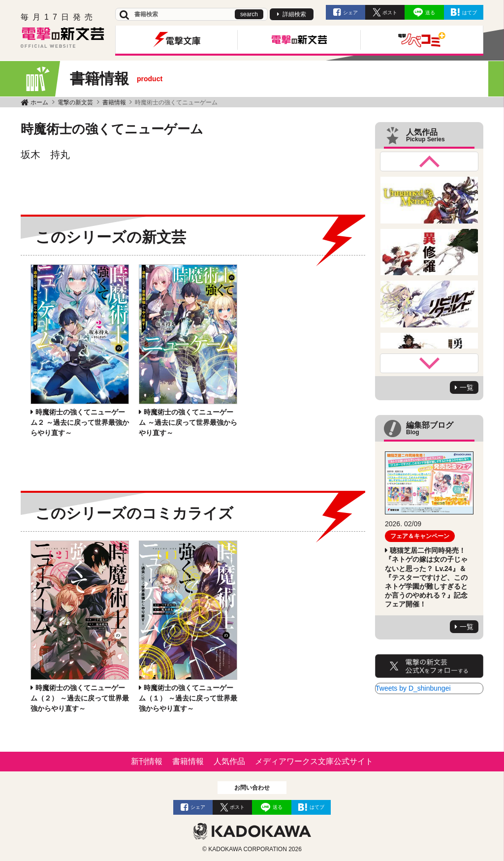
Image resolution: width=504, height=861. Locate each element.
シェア (350, 13)
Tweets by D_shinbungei (413, 688)
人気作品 (229, 761)
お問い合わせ (252, 788)
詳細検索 (294, 14)
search (249, 14)
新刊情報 (147, 761)
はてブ (470, 13)
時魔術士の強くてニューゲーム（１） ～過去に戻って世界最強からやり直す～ (188, 698)
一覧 (467, 387)
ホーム (39, 102)
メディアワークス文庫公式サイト (314, 761)
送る (430, 13)
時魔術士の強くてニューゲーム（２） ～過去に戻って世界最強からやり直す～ (80, 698)
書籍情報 (114, 102)
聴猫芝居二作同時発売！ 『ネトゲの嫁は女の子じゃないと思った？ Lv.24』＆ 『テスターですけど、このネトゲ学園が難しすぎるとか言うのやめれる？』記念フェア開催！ (426, 577)
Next (429, 363)
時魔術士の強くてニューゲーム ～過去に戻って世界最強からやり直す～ (188, 422)
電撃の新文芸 (75, 102)
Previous (429, 161)
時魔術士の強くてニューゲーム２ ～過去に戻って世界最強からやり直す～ (80, 422)
